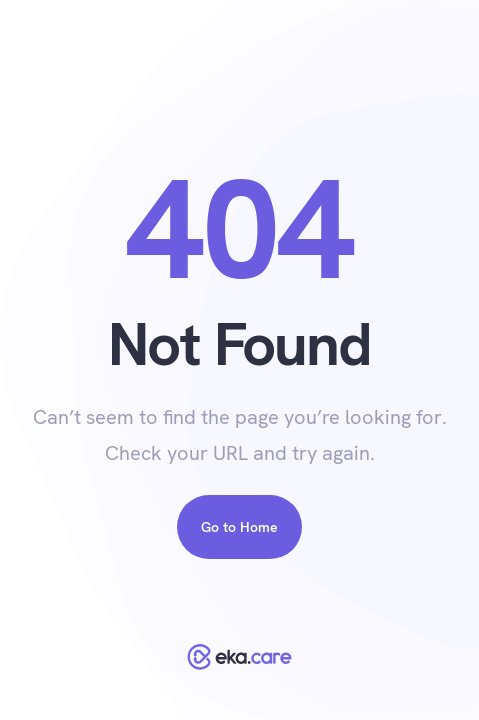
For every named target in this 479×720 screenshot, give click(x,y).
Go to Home (239, 527)
